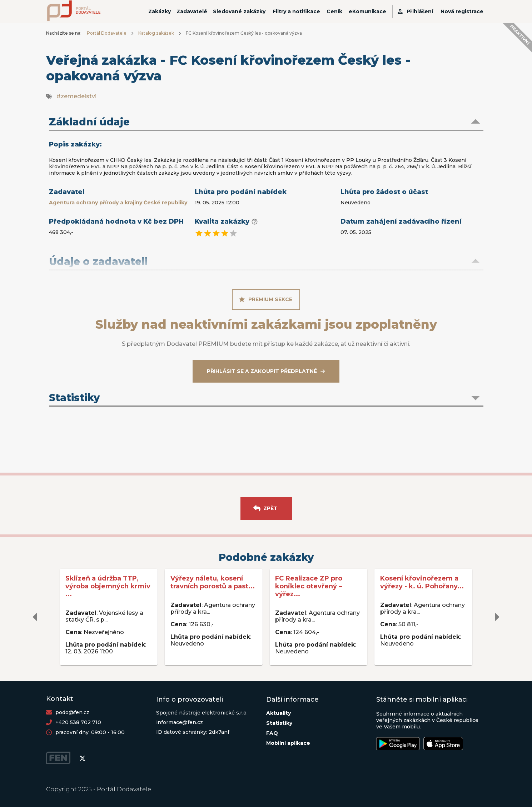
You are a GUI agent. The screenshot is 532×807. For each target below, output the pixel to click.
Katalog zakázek (156, 33)
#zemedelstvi (76, 96)
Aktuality (279, 713)
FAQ (272, 733)
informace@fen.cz (180, 722)
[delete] (35, 617)
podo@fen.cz (72, 712)
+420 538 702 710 (78, 722)
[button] (266, 123)
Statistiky (279, 723)
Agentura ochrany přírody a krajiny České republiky (118, 203)
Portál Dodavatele (107, 33)
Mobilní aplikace (288, 743)
